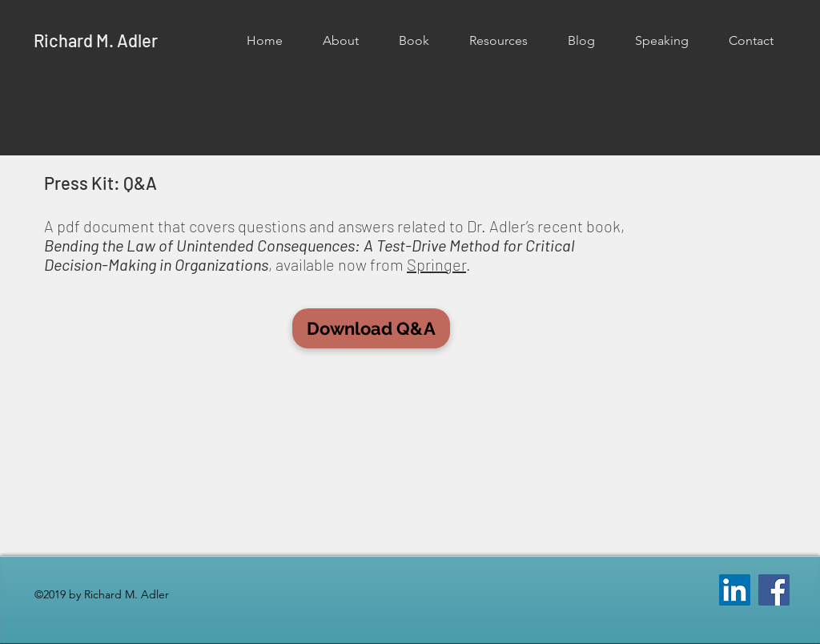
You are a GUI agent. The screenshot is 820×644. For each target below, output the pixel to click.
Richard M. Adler (96, 40)
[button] (341, 41)
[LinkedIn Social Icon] (735, 590)
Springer (436, 264)
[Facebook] (774, 590)
